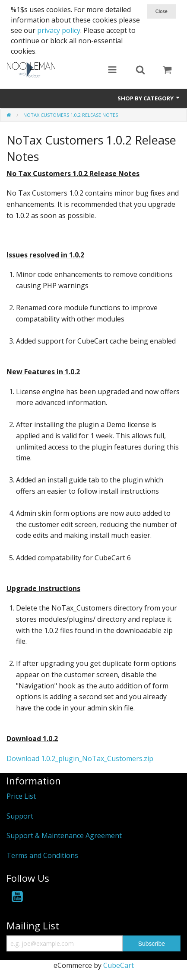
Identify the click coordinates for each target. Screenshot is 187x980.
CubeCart (119, 965)
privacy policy (59, 30)
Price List (21, 796)
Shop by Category (149, 98)
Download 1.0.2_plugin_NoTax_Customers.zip (80, 758)
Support (20, 816)
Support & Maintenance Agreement (64, 835)
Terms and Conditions (42, 855)
